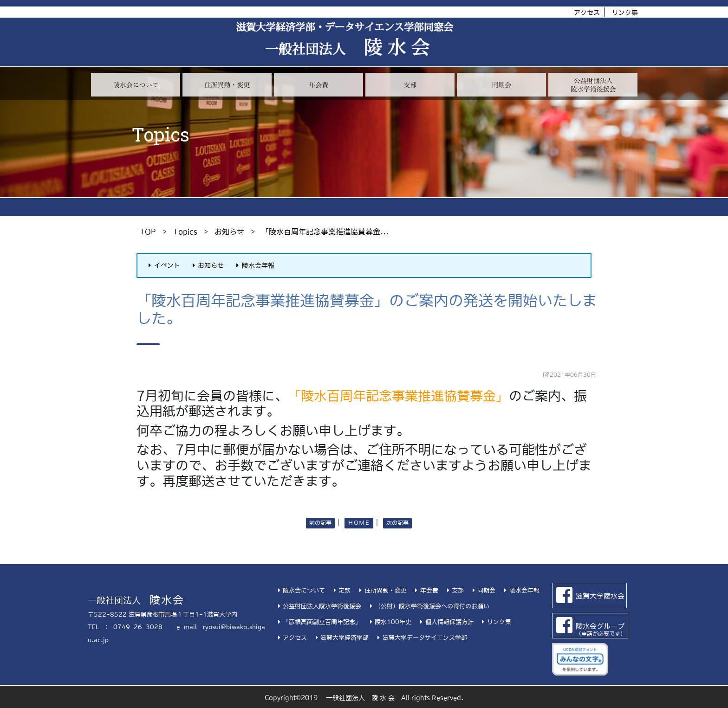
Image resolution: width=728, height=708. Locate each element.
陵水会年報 (254, 265)
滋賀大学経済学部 (341, 638)
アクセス (587, 13)
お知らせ (229, 232)
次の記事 (397, 523)
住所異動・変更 (381, 590)
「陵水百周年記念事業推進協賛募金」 (398, 396)
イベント (163, 265)
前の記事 (320, 523)
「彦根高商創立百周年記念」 (318, 622)
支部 (454, 590)
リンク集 (625, 13)
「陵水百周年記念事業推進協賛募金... (325, 232)
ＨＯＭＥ (359, 523)
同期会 (483, 590)
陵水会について (300, 590)
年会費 (426, 590)
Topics (185, 232)
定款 (341, 590)
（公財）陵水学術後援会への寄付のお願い (428, 606)
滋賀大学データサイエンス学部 (421, 638)
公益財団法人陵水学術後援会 (318, 606)
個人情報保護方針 (445, 622)
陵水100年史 (389, 622)
